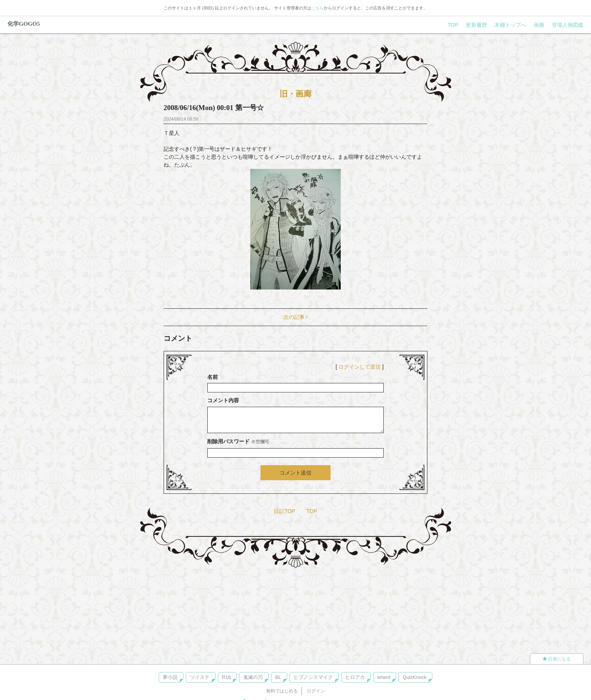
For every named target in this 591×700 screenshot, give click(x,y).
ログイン (316, 691)
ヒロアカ (355, 677)
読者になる (557, 659)
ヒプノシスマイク (313, 677)
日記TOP (284, 511)
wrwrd (384, 677)
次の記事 (296, 317)
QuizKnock (414, 677)
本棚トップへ (510, 25)
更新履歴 (476, 25)
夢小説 (170, 677)
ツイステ (200, 677)
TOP (453, 25)
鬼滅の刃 (253, 677)
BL (278, 677)
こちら (318, 8)
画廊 (539, 25)
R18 (227, 677)
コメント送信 (295, 473)
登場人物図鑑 (568, 25)
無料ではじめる (282, 691)
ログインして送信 (360, 367)
